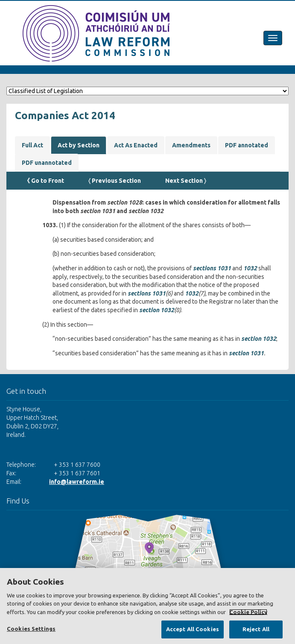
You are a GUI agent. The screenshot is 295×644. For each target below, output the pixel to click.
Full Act (32, 145)
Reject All (256, 629)
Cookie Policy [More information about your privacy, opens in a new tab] (248, 612)
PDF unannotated (47, 163)
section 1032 (157, 310)
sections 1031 (212, 268)
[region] (147, 606)
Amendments (191, 145)
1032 (250, 268)
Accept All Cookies (193, 629)
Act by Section (79, 145)
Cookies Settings (31, 629)
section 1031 (246, 353)
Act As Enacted (136, 145)
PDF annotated (247, 145)
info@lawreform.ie (77, 482)
